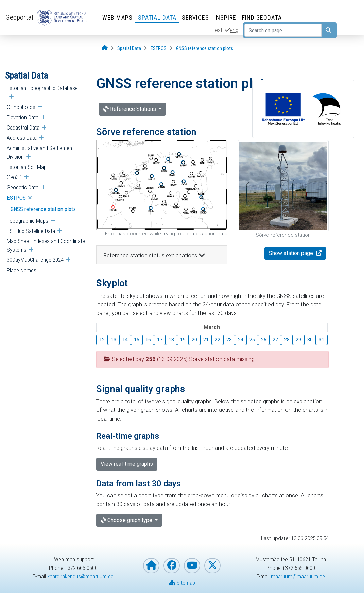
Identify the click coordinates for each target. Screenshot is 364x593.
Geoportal (19, 17)
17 (160, 340)
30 (310, 340)
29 (298, 340)
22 (218, 340)
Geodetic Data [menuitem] (23, 187)
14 (125, 340)
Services (195, 18)
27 (275, 340)
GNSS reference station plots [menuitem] (43, 209)
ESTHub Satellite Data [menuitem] (31, 231)
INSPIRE (226, 18)
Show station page (292, 253)
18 (171, 340)
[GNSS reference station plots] (205, 48)
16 (148, 340)
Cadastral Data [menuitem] (23, 128)
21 (206, 340)
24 (241, 340)
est (219, 30)
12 (102, 340)
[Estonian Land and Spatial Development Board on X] (212, 566)
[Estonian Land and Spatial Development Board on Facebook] (172, 566)
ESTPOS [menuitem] (16, 198)
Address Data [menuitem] (22, 138)
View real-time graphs (127, 464)
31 (322, 340)
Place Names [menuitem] (22, 270)
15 (137, 340)
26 (264, 340)
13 (114, 340)
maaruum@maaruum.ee (298, 576)
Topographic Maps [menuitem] (28, 221)
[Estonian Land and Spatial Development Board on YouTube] (192, 566)
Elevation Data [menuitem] (23, 117)
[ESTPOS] (159, 48)
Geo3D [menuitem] (14, 177)
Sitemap (182, 583)
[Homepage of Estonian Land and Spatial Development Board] (151, 566)
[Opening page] (105, 48)
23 (229, 340)
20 (194, 340)
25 (252, 340)
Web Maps (117, 18)
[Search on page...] (283, 30)
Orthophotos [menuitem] (21, 107)
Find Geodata (262, 18)
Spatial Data (157, 18)
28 (287, 340)
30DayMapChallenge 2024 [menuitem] (35, 260)
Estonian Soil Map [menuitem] (27, 167)
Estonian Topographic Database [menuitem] (42, 88)
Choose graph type (127, 520)
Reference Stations (130, 109)
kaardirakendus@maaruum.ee (80, 576)
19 (183, 340)
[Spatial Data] (129, 48)
